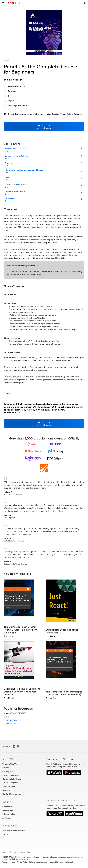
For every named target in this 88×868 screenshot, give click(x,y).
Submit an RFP (9, 786)
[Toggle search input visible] (85, 3)
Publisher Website (12, 720)
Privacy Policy (9, 814)
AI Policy (6, 818)
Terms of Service (9, 862)
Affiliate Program (10, 783)
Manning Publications (18, 106)
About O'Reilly (10, 759)
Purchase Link (10, 724)
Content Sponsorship (12, 794)
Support (7, 802)
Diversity (6, 790)
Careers (6, 768)
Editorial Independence (38, 862)
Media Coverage (10, 775)
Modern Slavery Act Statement (61, 862)
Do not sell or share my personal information (20, 852)
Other (6, 717)
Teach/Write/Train (11, 764)
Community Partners (12, 779)
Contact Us (7, 807)
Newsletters (8, 810)
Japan (5, 834)
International (10, 826)
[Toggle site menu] (3, 3)
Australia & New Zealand (14, 831)
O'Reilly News (8, 771)
